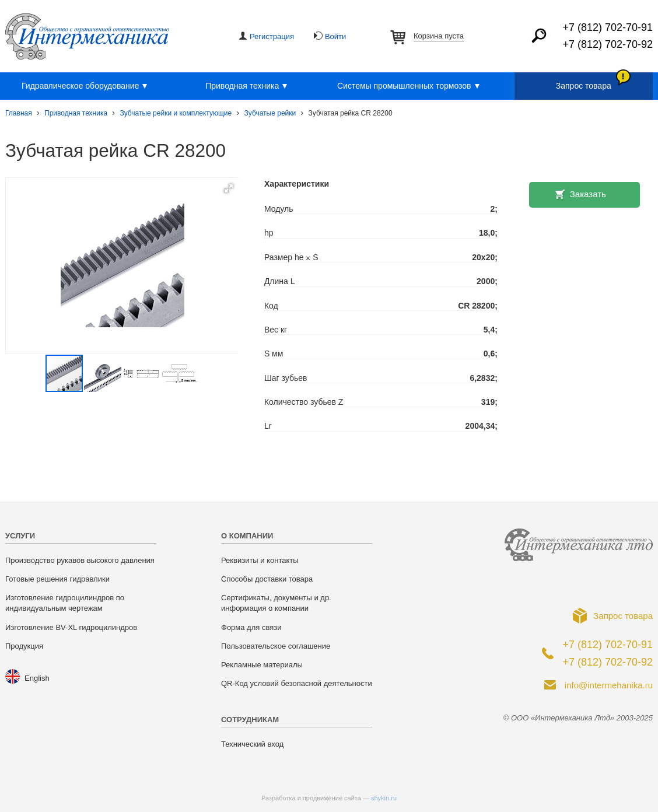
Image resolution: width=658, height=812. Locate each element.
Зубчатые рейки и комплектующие (176, 113)
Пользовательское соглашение (276, 646)
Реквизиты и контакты (260, 560)
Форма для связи (251, 627)
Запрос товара (584, 86)
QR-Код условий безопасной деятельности (297, 683)
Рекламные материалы (262, 665)
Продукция (24, 646)
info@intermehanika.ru (609, 685)
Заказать (588, 194)
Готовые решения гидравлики (57, 579)
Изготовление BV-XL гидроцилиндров (71, 627)
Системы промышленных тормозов (410, 86)
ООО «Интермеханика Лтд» (87, 36)
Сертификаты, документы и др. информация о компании (276, 603)
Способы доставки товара (267, 579)
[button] (229, 188)
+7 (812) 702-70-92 (608, 44)
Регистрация (272, 36)
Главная (19, 113)
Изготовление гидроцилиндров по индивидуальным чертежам (65, 603)
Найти (539, 36)
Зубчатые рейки (270, 113)
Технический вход (252, 744)
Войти (335, 36)
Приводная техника (248, 86)
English (37, 678)
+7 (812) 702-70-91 (608, 27)
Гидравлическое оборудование (86, 86)
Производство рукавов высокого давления (80, 560)
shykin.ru (384, 798)
